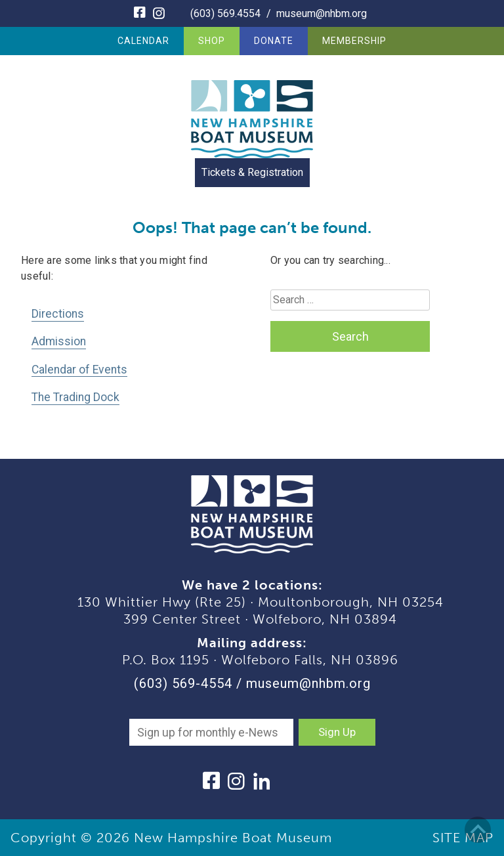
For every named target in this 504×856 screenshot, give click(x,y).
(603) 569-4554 (183, 683)
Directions (58, 314)
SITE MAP (463, 838)
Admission (59, 341)
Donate (274, 41)
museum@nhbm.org (322, 13)
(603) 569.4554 (225, 13)
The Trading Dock (75, 397)
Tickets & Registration (252, 172)
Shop (212, 41)
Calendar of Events (79, 370)
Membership (354, 41)
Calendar (143, 41)
